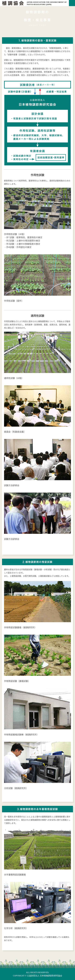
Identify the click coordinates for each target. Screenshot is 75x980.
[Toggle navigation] (72, 3)
